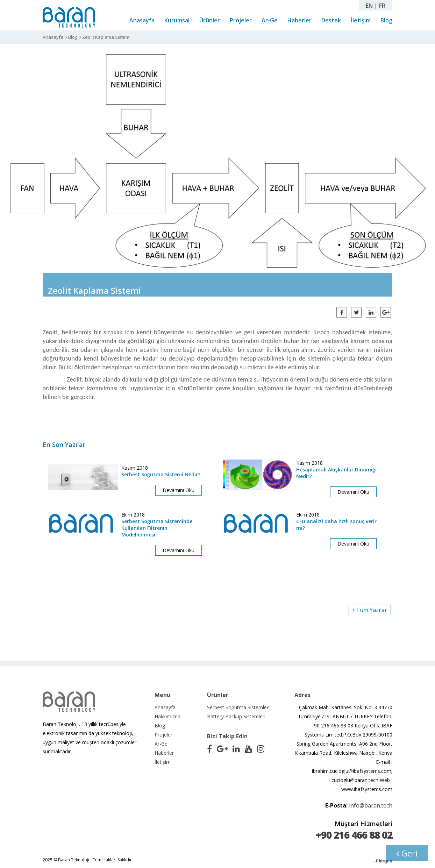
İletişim (361, 20)
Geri (407, 853)
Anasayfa (142, 20)
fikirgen (384, 861)
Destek (331, 20)
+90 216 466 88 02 (354, 835)
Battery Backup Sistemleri (236, 716)
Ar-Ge (270, 20)
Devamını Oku (179, 490)
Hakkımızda (167, 716)
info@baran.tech (371, 805)
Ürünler (210, 20)
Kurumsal (177, 20)
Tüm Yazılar (370, 610)
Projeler (241, 20)
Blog (386, 20)
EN (369, 6)
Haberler (299, 20)
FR (382, 6)
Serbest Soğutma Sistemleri (238, 707)
